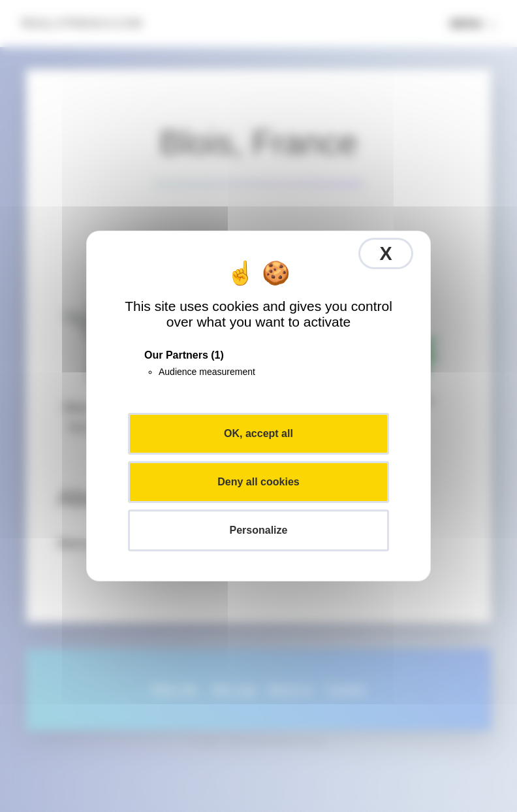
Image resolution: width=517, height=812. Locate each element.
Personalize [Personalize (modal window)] (259, 530)
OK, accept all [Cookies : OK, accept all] (258, 433)
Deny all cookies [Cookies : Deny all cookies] (258, 482)
